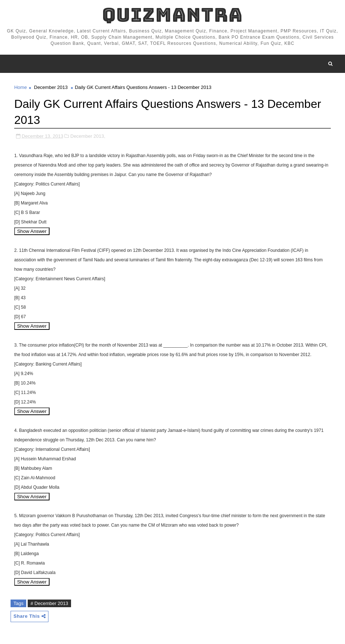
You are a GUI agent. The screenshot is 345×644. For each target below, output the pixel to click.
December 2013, (88, 136)
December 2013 (51, 87)
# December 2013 (49, 603)
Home (21, 87)
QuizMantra (172, 15)
